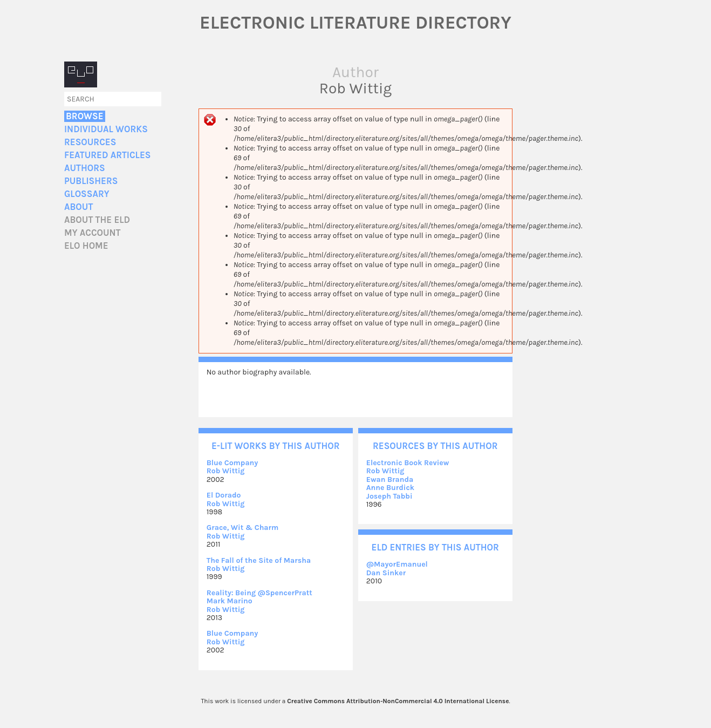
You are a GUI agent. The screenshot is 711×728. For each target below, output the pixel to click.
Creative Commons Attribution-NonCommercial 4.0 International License (398, 701)
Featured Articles (107, 155)
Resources (90, 142)
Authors (85, 168)
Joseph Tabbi (389, 496)
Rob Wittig (226, 471)
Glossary (87, 194)
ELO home (86, 246)
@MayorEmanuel (397, 564)
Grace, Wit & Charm (243, 528)
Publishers (91, 181)
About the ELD (97, 220)
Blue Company (233, 463)
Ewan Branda (390, 479)
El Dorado (224, 495)
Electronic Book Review (408, 463)
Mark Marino (230, 601)
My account (93, 233)
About (78, 207)
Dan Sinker (386, 573)
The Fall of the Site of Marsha (259, 560)
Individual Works (106, 129)
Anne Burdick (390, 488)
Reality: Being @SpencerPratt (259, 593)
